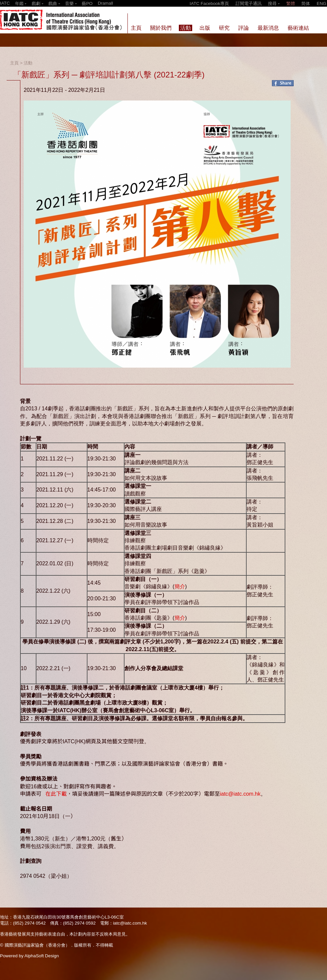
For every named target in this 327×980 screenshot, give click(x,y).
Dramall (105, 3)
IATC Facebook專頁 (209, 4)
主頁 (14, 63)
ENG (321, 4)
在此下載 (56, 794)
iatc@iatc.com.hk (240, 794)
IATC (5, 3)
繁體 (291, 4)
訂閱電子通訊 (249, 4)
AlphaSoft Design (42, 956)
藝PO (87, 4)
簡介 (180, 586)
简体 (306, 4)
